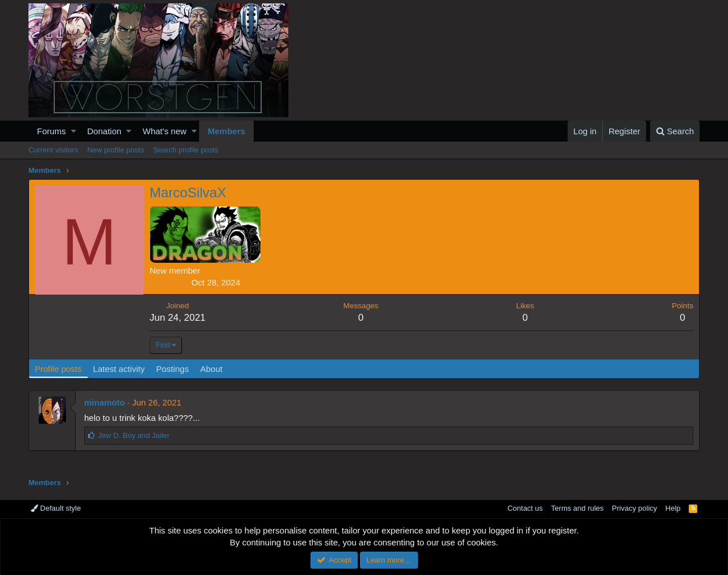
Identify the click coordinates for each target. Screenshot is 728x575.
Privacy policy (634, 508)
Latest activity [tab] (119, 369)
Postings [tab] (172, 369)
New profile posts (115, 150)
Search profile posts (186, 150)
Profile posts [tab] (58, 369)
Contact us (525, 508)
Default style (56, 508)
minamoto (105, 402)
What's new (165, 131)
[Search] (675, 131)
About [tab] (211, 369)
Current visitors (53, 150)
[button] (74, 131)
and (134, 435)
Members (226, 131)
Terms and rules (577, 508)
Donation (104, 131)
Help (673, 508)
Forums (51, 131)
